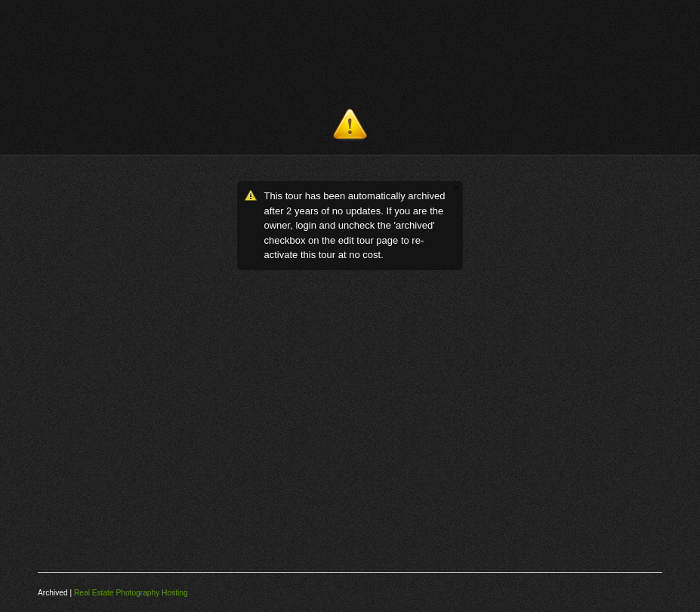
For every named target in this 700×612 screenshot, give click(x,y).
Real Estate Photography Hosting (131, 593)
